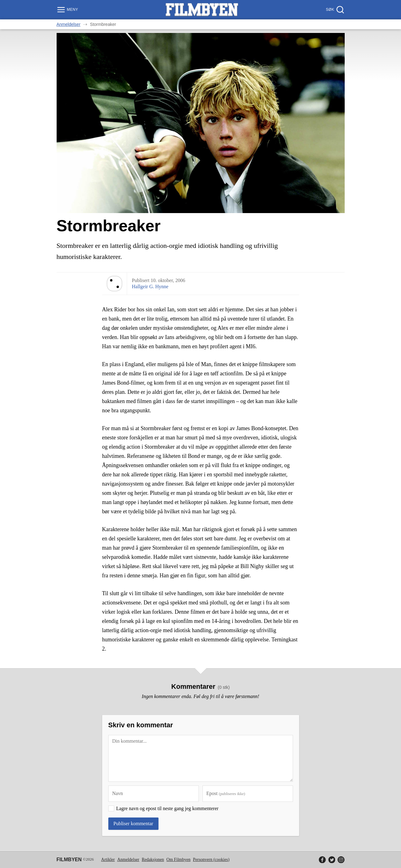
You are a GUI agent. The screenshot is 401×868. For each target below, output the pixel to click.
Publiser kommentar (133, 824)
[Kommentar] (201, 758)
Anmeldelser (69, 24)
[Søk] (334, 10)
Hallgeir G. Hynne (150, 287)
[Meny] (68, 10)
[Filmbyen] (202, 10)
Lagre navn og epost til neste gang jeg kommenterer (167, 808)
